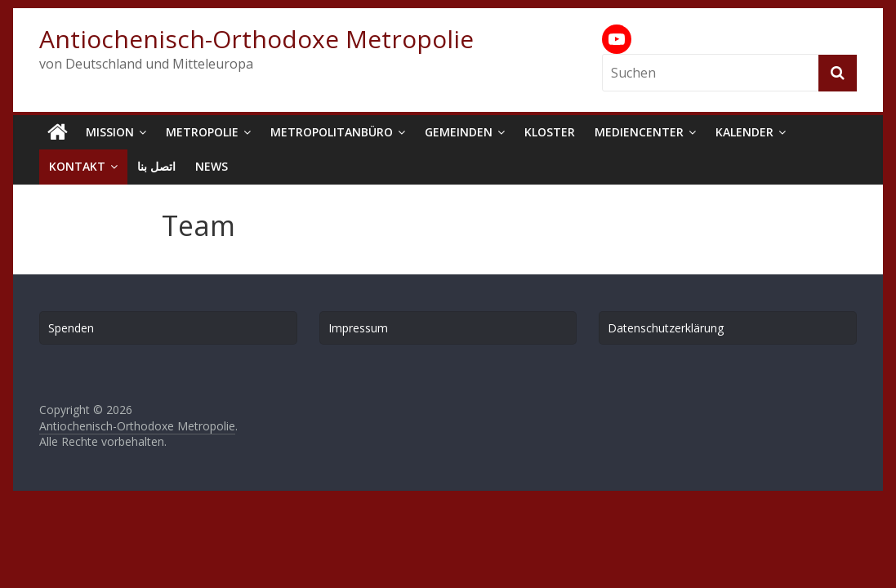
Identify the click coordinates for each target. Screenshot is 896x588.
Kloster (550, 132)
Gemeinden (459, 132)
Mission (110, 132)
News (212, 166)
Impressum (358, 328)
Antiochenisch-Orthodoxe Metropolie (256, 39)
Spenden (71, 328)
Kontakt (77, 166)
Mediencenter (639, 132)
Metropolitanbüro (332, 132)
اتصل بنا (156, 166)
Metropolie (202, 132)
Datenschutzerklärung (666, 328)
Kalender (744, 132)
